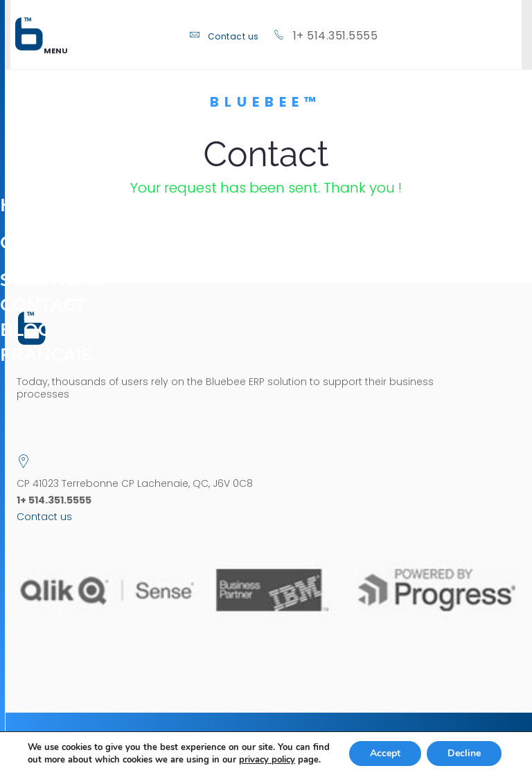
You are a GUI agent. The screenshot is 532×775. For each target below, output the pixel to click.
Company (46, 234)
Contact (43, 305)
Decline (464, 753)
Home (28, 205)
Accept (385, 753)
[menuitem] (46, 355)
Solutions (52, 271)
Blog (26, 330)
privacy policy (267, 760)
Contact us (233, 36)
